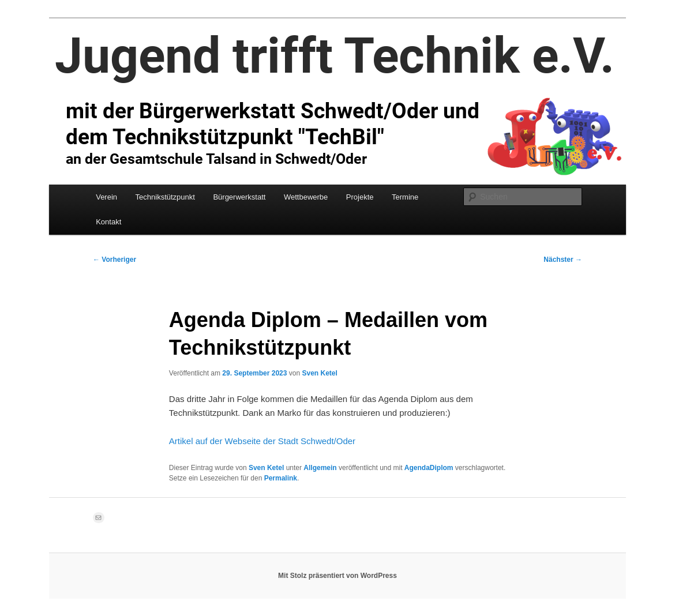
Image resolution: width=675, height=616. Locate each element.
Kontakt (108, 222)
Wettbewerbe (306, 197)
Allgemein (320, 468)
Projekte (360, 197)
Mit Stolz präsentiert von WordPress (337, 576)
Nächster (563, 260)
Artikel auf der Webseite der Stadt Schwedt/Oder (262, 441)
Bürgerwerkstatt (239, 197)
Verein (106, 197)
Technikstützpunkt (165, 197)
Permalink (281, 478)
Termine (405, 197)
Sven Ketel (319, 373)
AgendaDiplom (429, 468)
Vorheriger (115, 260)
